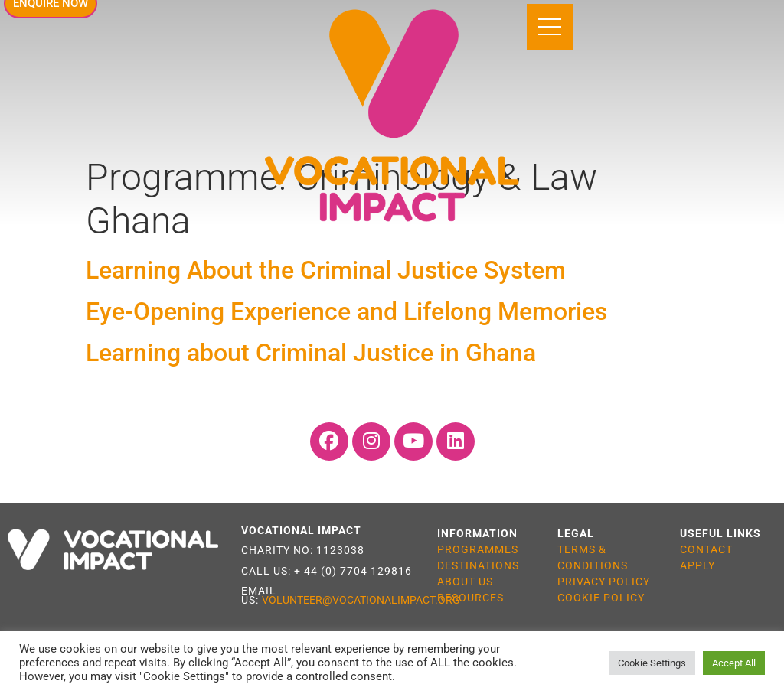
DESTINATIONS (478, 565)
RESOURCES (470, 598)
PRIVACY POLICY (604, 582)
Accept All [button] (734, 663)
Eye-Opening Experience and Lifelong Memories (346, 311)
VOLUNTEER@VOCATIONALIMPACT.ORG (361, 600)
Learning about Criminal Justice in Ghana (311, 354)
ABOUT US (465, 582)
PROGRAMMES (478, 549)
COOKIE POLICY (601, 598)
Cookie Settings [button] (652, 663)
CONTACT (706, 549)
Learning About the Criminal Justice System (329, 270)
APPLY (697, 565)
